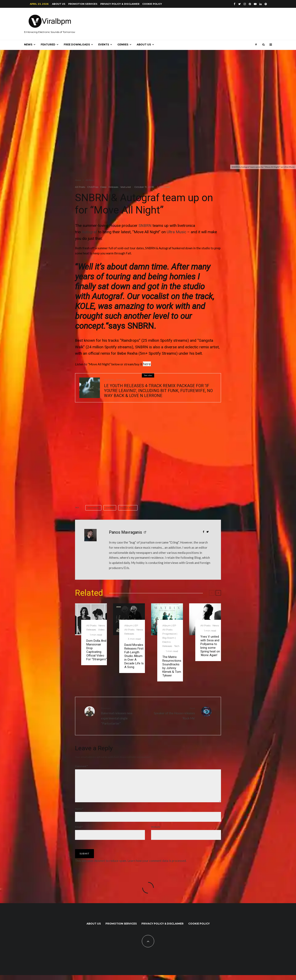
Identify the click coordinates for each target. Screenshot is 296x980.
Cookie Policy (152, 4)
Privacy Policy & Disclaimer (120, 4)
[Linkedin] (261, 4)
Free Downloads (77, 44)
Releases (113, 187)
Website (156, 832)
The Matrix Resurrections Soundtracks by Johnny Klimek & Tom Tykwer (172, 666)
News (28, 44)
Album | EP (131, 625)
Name (79, 814)
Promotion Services (83, 4)
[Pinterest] (250, 4)
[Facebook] (235, 4)
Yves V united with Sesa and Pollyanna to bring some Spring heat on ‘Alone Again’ (210, 646)
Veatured (125, 187)
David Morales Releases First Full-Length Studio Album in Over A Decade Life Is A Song (134, 656)
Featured (48, 44)
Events (104, 44)
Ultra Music (176, 232)
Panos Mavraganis (125, 532)
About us (59, 4)
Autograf (89, 232)
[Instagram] (245, 4)
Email (79, 832)
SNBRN (145, 226)
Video (101, 630)
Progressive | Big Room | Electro (170, 638)
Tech (177, 646)
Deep (103, 187)
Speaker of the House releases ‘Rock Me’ (173, 713)
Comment (81, 766)
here (147, 364)
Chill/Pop (93, 187)
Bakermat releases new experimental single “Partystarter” (123, 716)
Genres (123, 44)
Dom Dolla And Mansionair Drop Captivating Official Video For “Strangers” (97, 650)
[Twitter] (239, 4)
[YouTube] (255, 4)
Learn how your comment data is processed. (157, 866)
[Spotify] (266, 4)
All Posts (80, 187)
